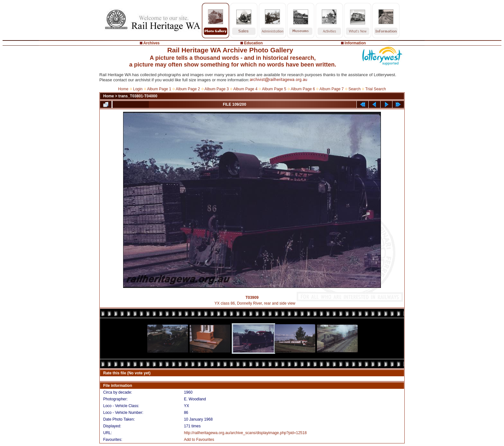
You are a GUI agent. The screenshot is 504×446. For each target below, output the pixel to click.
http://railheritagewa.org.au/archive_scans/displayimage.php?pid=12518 (245, 433)
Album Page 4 (245, 89)
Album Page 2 (188, 89)
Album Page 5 (274, 89)
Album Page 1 (159, 89)
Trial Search (375, 89)
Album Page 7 (332, 89)
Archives (152, 43)
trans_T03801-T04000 (138, 96)
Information (355, 43)
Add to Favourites (199, 440)
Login (138, 89)
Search (355, 89)
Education (253, 43)
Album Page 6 (303, 89)
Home (123, 89)
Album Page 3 (216, 89)
